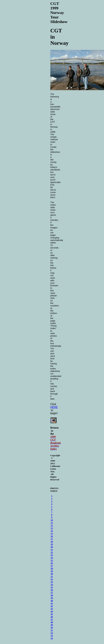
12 (52, 526)
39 (52, 598)
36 (52, 590)
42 (52, 606)
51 (52, 631)
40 (52, 601)
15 (52, 534)
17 (52, 539)
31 (52, 577)
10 (52, 521)
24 (52, 558)
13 (52, 529)
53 (52, 636)
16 (52, 537)
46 (52, 617)
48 (52, 623)
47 (52, 620)
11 (52, 523)
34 (52, 585)
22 (52, 553)
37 (52, 593)
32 (52, 580)
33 (52, 582)
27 (52, 566)
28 (52, 569)
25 (52, 561)
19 (52, 545)
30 (52, 574)
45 (52, 615)
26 (52, 563)
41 (52, 604)
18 (52, 542)
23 (52, 555)
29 (52, 572)
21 (52, 550)
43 (52, 609)
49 (52, 625)
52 (52, 633)
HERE (54, 407)
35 (52, 588)
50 (52, 628)
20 (52, 547)
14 (52, 531)
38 (52, 596)
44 (52, 612)
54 (52, 639)
